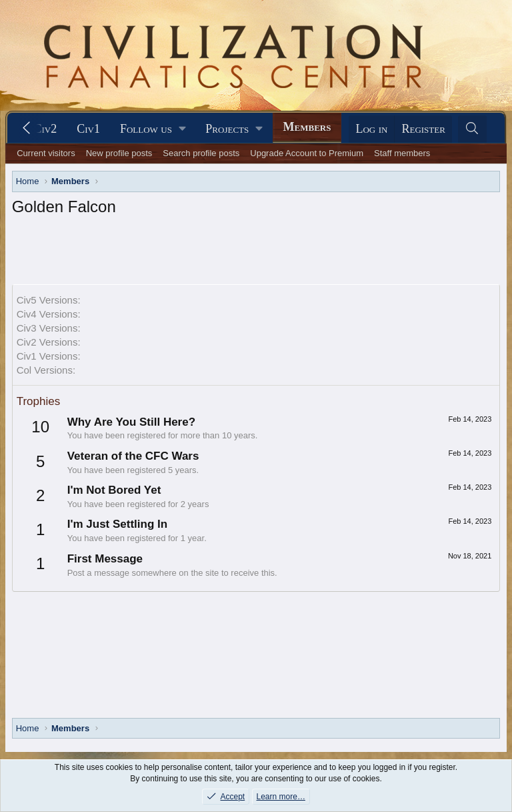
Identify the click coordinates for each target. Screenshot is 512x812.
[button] (153, 129)
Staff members (402, 153)
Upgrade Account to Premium (307, 153)
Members (307, 127)
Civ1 (88, 129)
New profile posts (119, 153)
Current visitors (46, 153)
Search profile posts (201, 153)
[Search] (472, 129)
